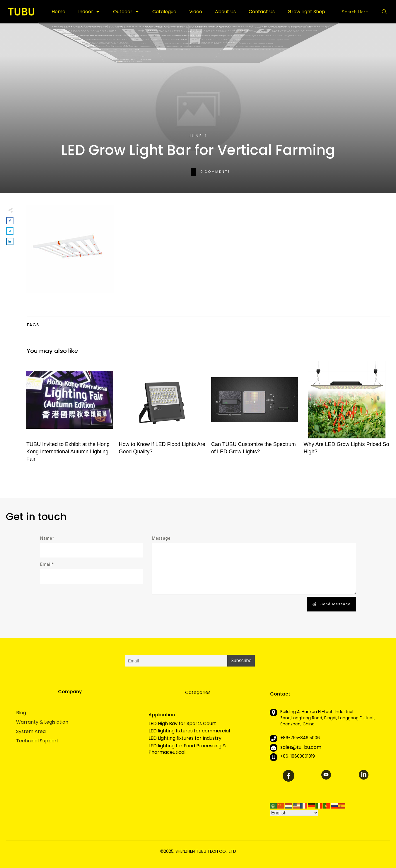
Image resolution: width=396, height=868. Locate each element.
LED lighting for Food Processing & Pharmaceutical (187, 749)
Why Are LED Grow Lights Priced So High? (347, 415)
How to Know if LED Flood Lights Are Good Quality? (162, 415)
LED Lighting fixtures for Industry (185, 738)
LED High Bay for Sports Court (182, 724)
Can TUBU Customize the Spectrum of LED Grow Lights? (255, 415)
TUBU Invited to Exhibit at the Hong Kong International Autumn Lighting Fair (70, 415)
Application (162, 715)
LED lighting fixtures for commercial (189, 731)
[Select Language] (294, 813)
